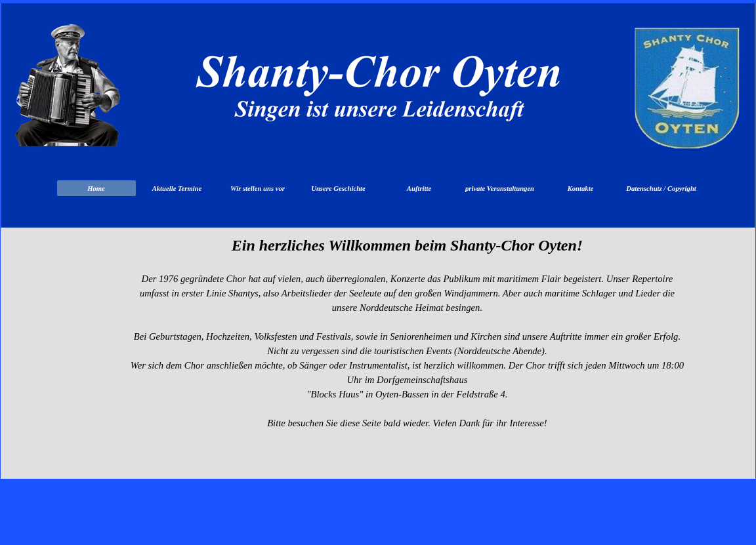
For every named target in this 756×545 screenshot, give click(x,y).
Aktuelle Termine (177, 189)
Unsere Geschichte (338, 189)
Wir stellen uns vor (258, 189)
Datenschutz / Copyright (661, 189)
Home (96, 189)
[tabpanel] (407, 368)
